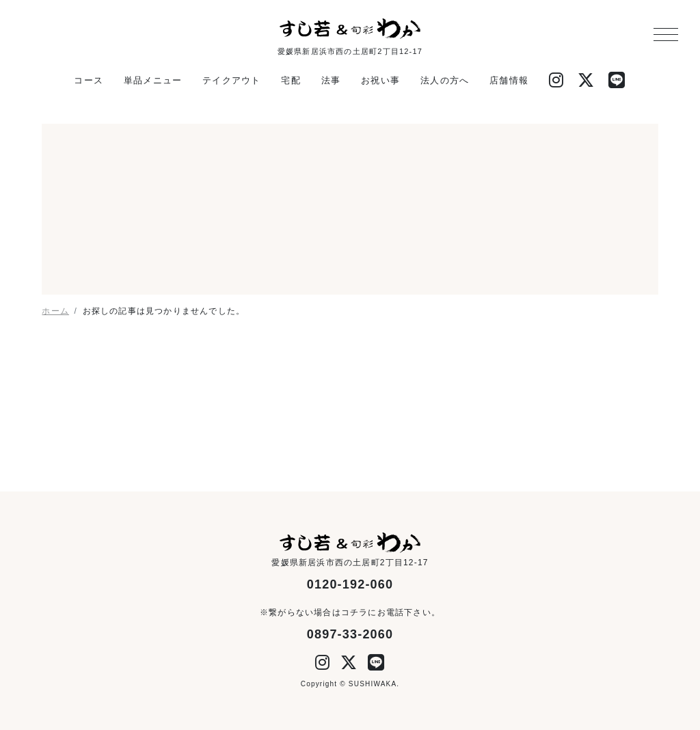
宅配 (291, 80)
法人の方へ (445, 80)
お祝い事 (380, 80)
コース (89, 80)
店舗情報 (509, 80)
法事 (331, 80)
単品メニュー (153, 80)
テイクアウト (231, 80)
